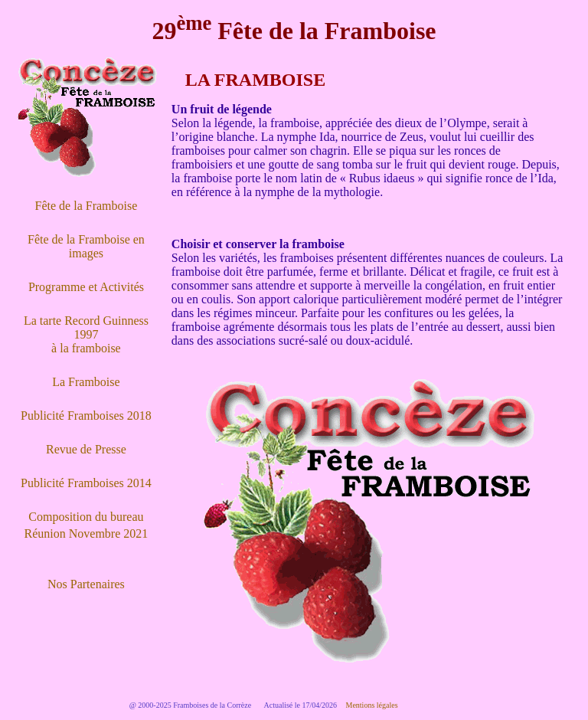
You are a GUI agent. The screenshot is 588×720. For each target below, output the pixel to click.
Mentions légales (372, 705)
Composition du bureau (86, 517)
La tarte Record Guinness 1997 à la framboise (86, 334)
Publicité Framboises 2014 (86, 483)
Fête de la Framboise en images (86, 246)
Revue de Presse (86, 449)
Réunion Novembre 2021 (87, 533)
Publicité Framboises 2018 (86, 416)
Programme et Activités (86, 287)
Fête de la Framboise (87, 206)
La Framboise (86, 382)
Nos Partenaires (86, 584)
